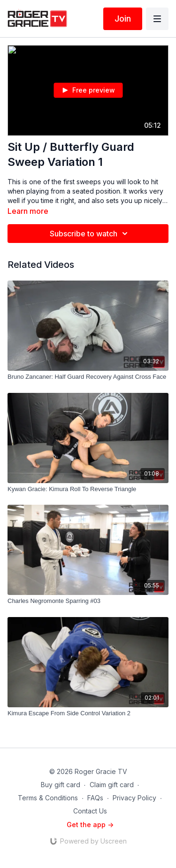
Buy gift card (61, 785)
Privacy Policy (134, 798)
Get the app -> (90, 825)
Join (123, 19)
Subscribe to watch (90, 234)
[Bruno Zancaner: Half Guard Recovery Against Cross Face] (88, 377)
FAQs (95, 798)
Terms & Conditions (48, 798)
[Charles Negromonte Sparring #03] (88, 601)
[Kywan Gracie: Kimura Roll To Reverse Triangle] (88, 489)
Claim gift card (112, 785)
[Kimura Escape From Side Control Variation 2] (88, 713)
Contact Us (90, 811)
